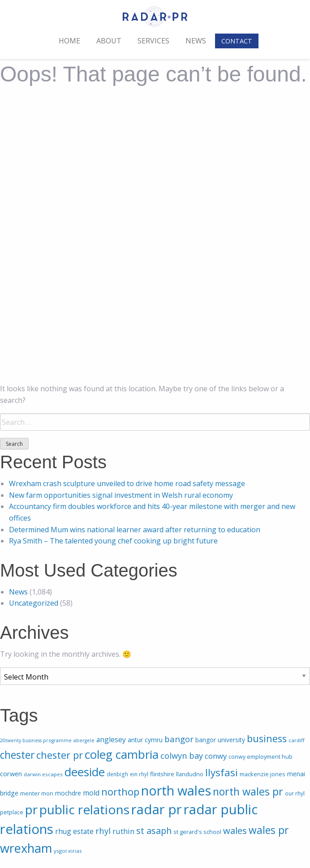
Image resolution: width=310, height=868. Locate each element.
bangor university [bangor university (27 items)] (220, 740)
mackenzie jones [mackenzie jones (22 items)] (263, 774)
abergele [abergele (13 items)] (84, 740)
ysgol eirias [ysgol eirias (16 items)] (68, 851)
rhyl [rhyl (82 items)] (103, 831)
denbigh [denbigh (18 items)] (117, 774)
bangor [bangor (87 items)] (179, 739)
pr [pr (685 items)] (31, 810)
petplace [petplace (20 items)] (12, 812)
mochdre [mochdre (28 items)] (68, 793)
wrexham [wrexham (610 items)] (26, 848)
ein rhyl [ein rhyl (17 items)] (139, 774)
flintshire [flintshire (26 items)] (162, 774)
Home (69, 41)
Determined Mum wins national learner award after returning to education (135, 530)
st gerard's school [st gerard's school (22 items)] (197, 832)
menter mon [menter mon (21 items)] (37, 793)
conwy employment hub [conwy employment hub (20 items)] (260, 757)
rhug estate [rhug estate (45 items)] (74, 831)
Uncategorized (34, 603)
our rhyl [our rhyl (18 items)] (295, 793)
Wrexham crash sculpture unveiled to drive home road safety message (127, 483)
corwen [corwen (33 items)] (11, 774)
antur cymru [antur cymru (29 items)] (145, 740)
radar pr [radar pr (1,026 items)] (157, 809)
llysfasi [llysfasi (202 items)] (222, 772)
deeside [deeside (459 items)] (85, 772)
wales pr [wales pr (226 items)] (269, 830)
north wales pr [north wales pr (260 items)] (248, 791)
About (109, 41)
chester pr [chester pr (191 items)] (60, 755)
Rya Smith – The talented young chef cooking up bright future (113, 541)
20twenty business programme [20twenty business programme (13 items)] (36, 740)
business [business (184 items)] (267, 738)
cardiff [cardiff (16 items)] (297, 740)
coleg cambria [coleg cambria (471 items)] (122, 754)
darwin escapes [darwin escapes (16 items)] (43, 774)
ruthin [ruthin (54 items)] (123, 831)
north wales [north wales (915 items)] (176, 790)
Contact (237, 41)
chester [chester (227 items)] (17, 755)
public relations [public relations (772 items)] (84, 809)
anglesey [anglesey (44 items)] (111, 740)
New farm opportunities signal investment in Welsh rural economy (121, 495)
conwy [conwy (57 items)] (216, 756)
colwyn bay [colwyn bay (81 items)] (182, 755)
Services (153, 41)
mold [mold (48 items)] (91, 793)
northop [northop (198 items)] (120, 791)
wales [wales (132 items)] (235, 830)
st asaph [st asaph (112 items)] (154, 831)
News (196, 41)
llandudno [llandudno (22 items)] (190, 774)
